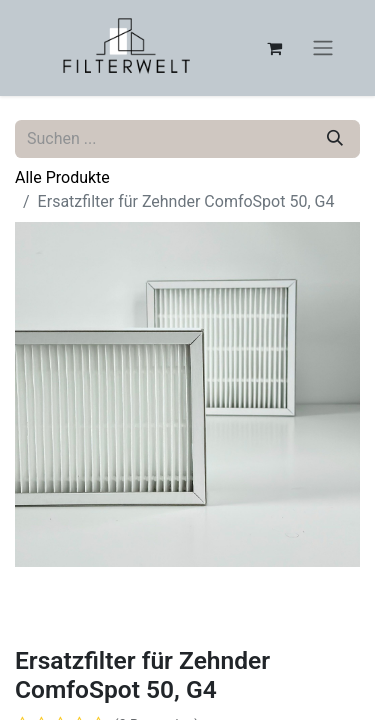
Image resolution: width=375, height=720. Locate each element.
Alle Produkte (62, 177)
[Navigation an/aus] (323, 48)
